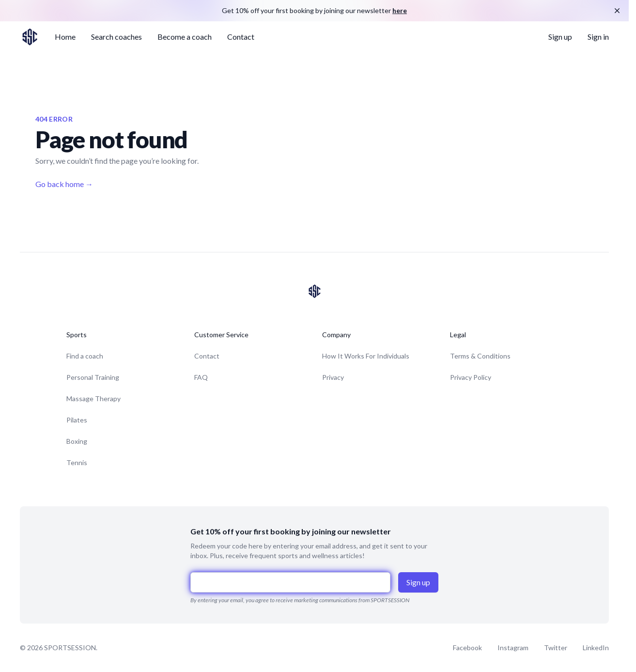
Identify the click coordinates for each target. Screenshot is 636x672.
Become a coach (185, 37)
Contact (241, 37)
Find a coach (85, 356)
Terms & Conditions (480, 356)
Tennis (77, 462)
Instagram (513, 648)
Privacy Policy (471, 377)
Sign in (598, 37)
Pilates (77, 420)
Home (65, 37)
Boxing (77, 441)
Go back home (64, 184)
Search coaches (116, 37)
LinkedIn (596, 648)
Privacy (333, 377)
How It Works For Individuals (366, 356)
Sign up (560, 37)
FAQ (201, 377)
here (400, 10)
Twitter (556, 648)
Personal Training (93, 377)
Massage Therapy (93, 399)
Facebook (467, 648)
